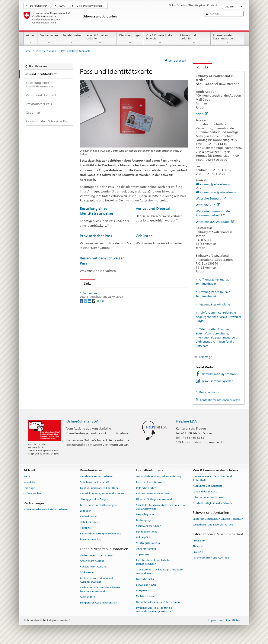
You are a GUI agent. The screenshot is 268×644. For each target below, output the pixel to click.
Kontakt (200, 67)
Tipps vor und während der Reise (99, 488)
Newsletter (30, 482)
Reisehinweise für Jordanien (97, 476)
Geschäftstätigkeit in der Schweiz (213, 503)
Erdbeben (86, 511)
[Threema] (94, 329)
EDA (62, 6)
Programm (199, 541)
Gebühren (144, 236)
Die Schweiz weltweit (89, 6)
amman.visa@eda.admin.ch (219, 192)
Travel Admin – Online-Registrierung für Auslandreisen (160, 571)
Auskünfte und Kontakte (208, 486)
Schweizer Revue (146, 585)
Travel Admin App (91, 539)
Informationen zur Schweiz (209, 497)
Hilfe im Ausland (90, 522)
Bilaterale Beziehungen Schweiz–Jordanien (218, 519)
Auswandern (87, 597)
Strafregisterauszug (148, 543)
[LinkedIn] (90, 329)
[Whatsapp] (98, 329)
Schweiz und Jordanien (194, 39)
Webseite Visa (208, 205)
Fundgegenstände (147, 532)
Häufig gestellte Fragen (94, 499)
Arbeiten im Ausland (92, 561)
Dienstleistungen (130, 39)
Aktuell (31, 39)
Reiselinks (86, 528)
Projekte (198, 552)
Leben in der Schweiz (205, 492)
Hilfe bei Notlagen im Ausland (154, 499)
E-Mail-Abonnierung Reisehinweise (100, 534)
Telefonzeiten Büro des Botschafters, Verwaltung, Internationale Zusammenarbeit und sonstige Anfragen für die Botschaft (216, 338)
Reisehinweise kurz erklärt (96, 482)
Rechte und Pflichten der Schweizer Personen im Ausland (101, 589)
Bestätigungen (145, 520)
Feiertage (205, 357)
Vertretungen (49, 39)
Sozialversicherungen (149, 526)
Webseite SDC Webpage (215, 222)
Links (86, 283)
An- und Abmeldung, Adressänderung (159, 476)
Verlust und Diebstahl (154, 208)
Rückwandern (88, 572)
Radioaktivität (88, 517)
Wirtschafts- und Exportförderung (213, 525)
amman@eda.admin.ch (216, 184)
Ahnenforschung (146, 549)
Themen (198, 546)
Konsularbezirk (209, 392)
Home (27, 51)
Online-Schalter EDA (82, 421)
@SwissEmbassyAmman (219, 374)
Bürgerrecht (143, 590)
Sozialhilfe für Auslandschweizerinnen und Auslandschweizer (161, 507)
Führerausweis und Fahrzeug (153, 493)
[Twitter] (86, 329)
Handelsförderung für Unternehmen (158, 602)
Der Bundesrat (39, 6)
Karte (202, 114)
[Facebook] (82, 329)
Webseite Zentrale (211, 198)
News (27, 476)
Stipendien (142, 554)
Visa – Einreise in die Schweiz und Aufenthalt (212, 478)
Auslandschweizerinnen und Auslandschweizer (96, 580)
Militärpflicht (144, 537)
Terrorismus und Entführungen (98, 505)
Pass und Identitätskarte (151, 482)
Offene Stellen (32, 493)
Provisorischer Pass (96, 236)
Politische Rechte (146, 488)
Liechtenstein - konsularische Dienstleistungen (153, 562)
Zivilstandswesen (146, 596)
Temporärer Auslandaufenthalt (99, 603)
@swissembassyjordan (218, 381)
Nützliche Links (145, 579)
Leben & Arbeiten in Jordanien (100, 39)
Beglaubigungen (146, 514)
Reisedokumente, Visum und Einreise (102, 493)
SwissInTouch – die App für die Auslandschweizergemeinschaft (155, 609)
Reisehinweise (72, 39)
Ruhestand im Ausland (93, 567)
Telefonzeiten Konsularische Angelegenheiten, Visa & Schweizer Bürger (218, 317)
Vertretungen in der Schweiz (97, 555)
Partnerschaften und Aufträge (211, 558)
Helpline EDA (186, 421)
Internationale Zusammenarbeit (227, 39)
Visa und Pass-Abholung (214, 305)
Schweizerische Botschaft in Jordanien (46, 509)
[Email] (102, 329)
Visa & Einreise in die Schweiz (160, 39)
